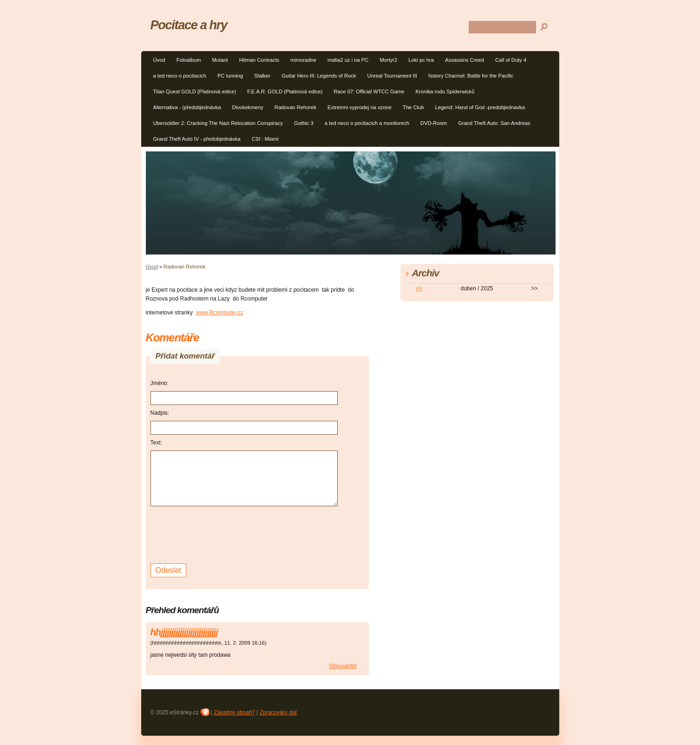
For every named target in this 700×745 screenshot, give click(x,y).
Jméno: (160, 383)
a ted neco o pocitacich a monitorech (367, 123)
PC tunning (230, 76)
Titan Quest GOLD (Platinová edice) (195, 91)
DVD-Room (434, 123)
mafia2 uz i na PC (348, 60)
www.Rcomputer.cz (220, 313)
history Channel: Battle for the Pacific (471, 76)
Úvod (159, 60)
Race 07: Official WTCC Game (369, 91)
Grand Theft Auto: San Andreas (494, 123)
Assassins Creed (464, 60)
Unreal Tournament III (392, 76)
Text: (156, 443)
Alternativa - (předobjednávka (187, 107)
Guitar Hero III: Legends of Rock (319, 76)
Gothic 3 (304, 123)
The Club (413, 107)
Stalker (262, 76)
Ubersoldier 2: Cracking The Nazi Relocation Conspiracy (218, 123)
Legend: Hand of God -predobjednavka (480, 107)
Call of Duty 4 (511, 60)
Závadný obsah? (234, 712)
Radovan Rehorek (295, 107)
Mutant (220, 60)
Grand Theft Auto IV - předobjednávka (197, 139)
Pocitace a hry (189, 25)
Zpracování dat (278, 712)
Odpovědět (343, 666)
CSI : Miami (265, 139)
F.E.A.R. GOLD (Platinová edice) (285, 91)
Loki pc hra (421, 60)
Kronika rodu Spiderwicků (445, 91)
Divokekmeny (248, 107)
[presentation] (221, 534)
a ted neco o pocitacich (180, 76)
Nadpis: (160, 413)
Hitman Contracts (259, 60)
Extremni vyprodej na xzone (360, 107)
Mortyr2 (388, 60)
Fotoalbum (189, 60)
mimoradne (303, 60)
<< (419, 288)
